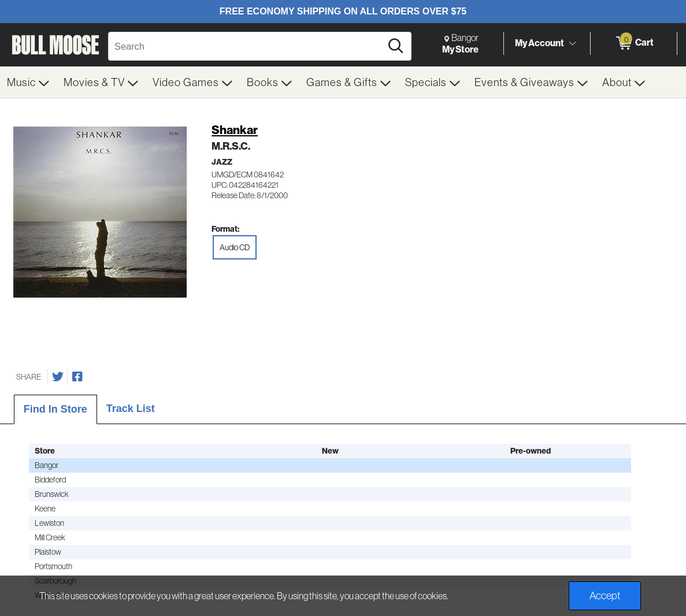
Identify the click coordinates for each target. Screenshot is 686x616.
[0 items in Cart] (634, 43)
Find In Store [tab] (55, 409)
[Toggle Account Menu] (572, 43)
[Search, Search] (246, 46)
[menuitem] (28, 82)
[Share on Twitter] (58, 377)
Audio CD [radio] (235, 247)
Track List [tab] (131, 409)
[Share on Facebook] (77, 377)
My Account (539, 43)
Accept (605, 595)
